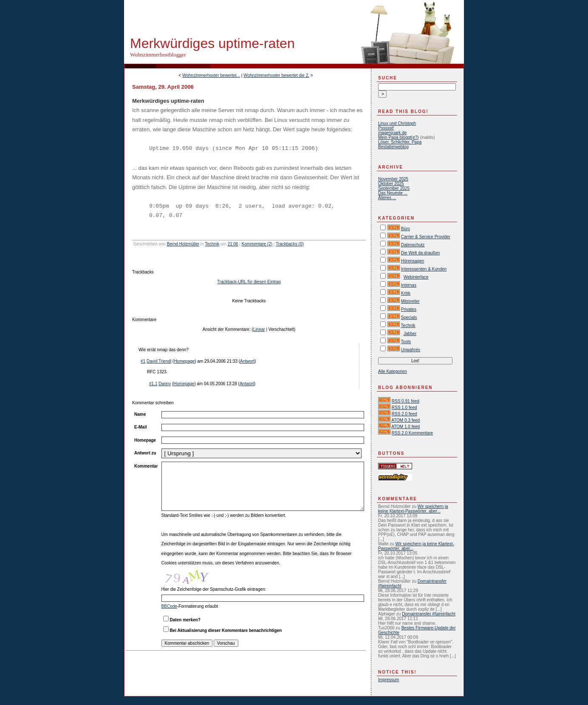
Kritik (406, 293)
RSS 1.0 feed (404, 407)
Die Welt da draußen (421, 253)
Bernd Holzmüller (183, 244)
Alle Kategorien (393, 371)
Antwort (247, 361)
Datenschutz (413, 245)
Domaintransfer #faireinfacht (429, 614)
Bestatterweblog (393, 147)
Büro (406, 229)
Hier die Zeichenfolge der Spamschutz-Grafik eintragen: (214, 589)
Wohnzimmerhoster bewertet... (211, 75)
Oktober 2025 (391, 184)
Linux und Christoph (397, 123)
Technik (212, 244)
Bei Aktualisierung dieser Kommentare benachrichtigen (226, 630)
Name (140, 414)
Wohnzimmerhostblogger (158, 55)
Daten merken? (185, 620)
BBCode (169, 606)
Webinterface (416, 277)
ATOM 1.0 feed (406, 427)
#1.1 (153, 384)
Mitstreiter (410, 301)
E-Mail (140, 427)
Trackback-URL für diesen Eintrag (249, 282)
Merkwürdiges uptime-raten (212, 43)
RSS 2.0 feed (404, 414)
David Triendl (159, 361)
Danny (165, 384)
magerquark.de (392, 133)
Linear (259, 329)
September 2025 (394, 188)
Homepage (184, 361)
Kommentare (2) (257, 244)
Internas (409, 285)
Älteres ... (387, 198)
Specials (409, 317)
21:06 (233, 244)
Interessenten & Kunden (424, 269)
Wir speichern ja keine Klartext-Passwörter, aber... (413, 509)
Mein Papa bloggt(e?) (399, 137)
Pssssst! (386, 128)
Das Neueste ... (393, 193)
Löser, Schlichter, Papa (400, 142)
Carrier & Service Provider (426, 237)
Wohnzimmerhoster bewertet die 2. (276, 75)
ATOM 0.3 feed (406, 420)
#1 (143, 361)
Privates (409, 309)
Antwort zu (145, 453)
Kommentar (146, 466)
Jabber (410, 334)
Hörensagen (413, 261)
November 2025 (393, 179)
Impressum (389, 680)
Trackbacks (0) (290, 244)
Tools (406, 342)
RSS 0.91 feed (406, 401)
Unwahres (411, 350)
